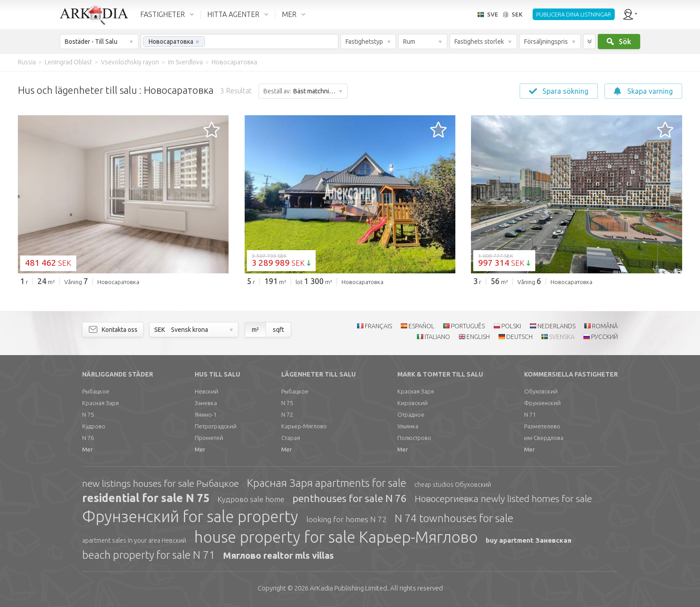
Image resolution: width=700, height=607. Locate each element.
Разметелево (542, 426)
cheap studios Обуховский (453, 485)
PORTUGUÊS (468, 326)
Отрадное (411, 414)
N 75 (88, 414)
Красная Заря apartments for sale (327, 483)
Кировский (412, 403)
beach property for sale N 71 (149, 555)
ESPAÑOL (421, 326)
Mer (87, 449)
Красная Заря (100, 403)
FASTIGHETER (162, 14)
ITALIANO (437, 337)
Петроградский (216, 426)
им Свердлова (544, 438)
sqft (278, 330)
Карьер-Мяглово (304, 426)
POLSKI (511, 326)
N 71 (530, 414)
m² (255, 330)
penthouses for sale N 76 (350, 498)
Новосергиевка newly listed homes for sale (503, 498)
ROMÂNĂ (605, 326)
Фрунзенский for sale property (190, 516)
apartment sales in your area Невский (134, 540)
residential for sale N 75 (146, 498)
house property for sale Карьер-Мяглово (336, 537)
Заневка (206, 403)
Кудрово (94, 426)
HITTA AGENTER (233, 14)
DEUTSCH (519, 337)
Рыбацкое (96, 391)
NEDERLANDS (556, 326)
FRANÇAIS (378, 326)
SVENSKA (562, 337)
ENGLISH (478, 337)
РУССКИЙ (604, 337)
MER (289, 14)
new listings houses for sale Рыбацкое (160, 483)
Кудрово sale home (251, 499)
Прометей (209, 438)
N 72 (287, 414)
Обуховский (541, 391)
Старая (291, 438)
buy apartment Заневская (529, 540)
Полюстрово (414, 438)
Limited (348, 588)
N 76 (88, 438)
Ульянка (408, 426)
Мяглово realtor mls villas (279, 555)
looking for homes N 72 (346, 519)
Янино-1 (206, 414)
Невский (206, 391)
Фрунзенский (542, 403)
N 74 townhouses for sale (454, 518)
